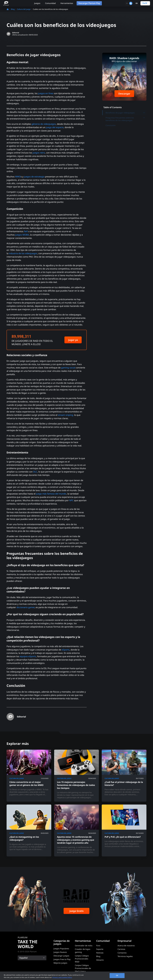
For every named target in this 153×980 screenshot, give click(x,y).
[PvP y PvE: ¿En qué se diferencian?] (124, 830)
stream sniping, (66, 415)
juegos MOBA (22, 235)
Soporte (100, 949)
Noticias (100, 953)
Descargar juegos (61, 956)
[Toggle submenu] (144, 113)
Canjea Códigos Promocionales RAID (82, 959)
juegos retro (39, 153)
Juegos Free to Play (62, 959)
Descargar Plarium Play (89, 3)
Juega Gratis (76, 911)
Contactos (122, 953)
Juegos (37, 3)
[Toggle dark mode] (129, 3)
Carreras (121, 949)
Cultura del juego (24, 9)
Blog (13, 9)
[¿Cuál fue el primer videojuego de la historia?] (124, 776)
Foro (98, 946)
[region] (76, 976)
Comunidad (50, 3)
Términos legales (125, 956)
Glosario (100, 960)
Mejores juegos (60, 963)
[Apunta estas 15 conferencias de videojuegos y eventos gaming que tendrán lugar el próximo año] (76, 830)
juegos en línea (46, 93)
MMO (18, 177)
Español (23, 958)
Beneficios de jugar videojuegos (125, 113)
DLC (35, 472)
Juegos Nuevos (60, 952)
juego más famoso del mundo (51, 494)
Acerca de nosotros (126, 946)
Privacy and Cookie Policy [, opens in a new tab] (62, 977)
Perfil (145, 3)
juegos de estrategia (34, 177)
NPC (71, 500)
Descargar (124, 94)
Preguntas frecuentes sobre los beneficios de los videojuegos (125, 119)
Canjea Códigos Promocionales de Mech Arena (83, 968)
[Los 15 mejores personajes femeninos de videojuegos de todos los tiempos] (76, 776)
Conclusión (111, 125)
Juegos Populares (61, 949)
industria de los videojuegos (23, 253)
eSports (66, 650)
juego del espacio (55, 127)
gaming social (68, 368)
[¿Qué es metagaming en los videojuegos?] (29, 830)
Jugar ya (73, 340)
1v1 (26, 231)
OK (117, 975)
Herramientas (67, 3)
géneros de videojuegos (44, 124)
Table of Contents (113, 107)
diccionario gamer (26, 607)
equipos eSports (28, 656)
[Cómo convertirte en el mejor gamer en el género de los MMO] (29, 776)
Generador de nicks (84, 946)
